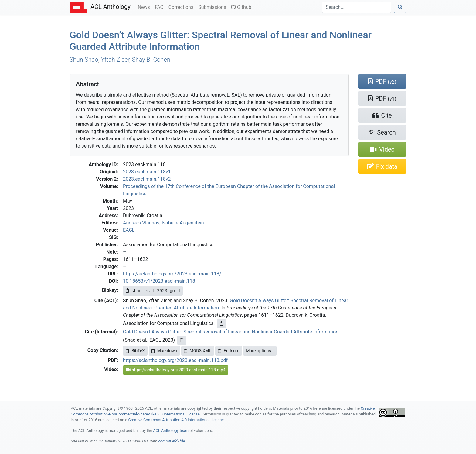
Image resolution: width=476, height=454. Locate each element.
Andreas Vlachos (141, 223)
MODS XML (198, 351)
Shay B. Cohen (151, 60)
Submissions (213, 7)
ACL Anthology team (171, 430)
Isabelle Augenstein (183, 223)
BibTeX (135, 351)
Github (241, 7)
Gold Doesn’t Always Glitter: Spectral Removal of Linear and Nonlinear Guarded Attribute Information (231, 332)
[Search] (357, 7)
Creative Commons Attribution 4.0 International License (176, 420)
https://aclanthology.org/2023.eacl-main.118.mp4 (176, 370)
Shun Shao (84, 60)
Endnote (229, 351)
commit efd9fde (172, 441)
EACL (129, 230)
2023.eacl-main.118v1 (147, 172)
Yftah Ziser (115, 60)
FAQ (160, 7)
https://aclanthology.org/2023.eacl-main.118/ (172, 274)
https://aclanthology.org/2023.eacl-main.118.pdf (175, 360)
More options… (260, 351)
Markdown (164, 351)
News (145, 7)
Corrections (182, 7)
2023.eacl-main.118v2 (147, 179)
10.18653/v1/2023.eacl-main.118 (159, 281)
